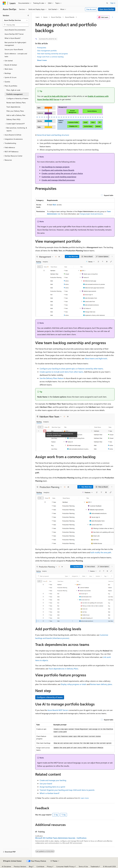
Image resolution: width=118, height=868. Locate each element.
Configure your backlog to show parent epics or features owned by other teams (71, 369)
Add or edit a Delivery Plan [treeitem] (16, 115)
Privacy (49, 866)
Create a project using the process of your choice (62, 173)
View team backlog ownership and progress (52, 54)
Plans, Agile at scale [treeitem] (13, 90)
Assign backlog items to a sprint (52, 787)
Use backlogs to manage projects (56, 167)
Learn (38, 17)
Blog (30, 866)
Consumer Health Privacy (65, 866)
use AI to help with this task (55, 96)
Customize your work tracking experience (59, 177)
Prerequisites (42, 48)
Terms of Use (83, 866)
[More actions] (112, 17)
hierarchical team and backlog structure (53, 135)
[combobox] (16, 20)
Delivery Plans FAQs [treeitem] (13, 119)
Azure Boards (70, 17)
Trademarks (95, 866)
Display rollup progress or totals (74, 684)
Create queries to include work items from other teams (61, 372)
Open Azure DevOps (107, 9)
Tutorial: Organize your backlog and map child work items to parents (67, 790)
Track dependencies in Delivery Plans (63, 669)
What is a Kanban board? (50, 793)
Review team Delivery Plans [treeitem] (16, 103)
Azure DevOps (56, 17)
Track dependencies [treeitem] (13, 107)
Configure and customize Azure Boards (58, 170)
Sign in (113, 3)
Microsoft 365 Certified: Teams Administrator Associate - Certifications (61, 838)
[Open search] (107, 3)
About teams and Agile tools (96, 358)
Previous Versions (20, 866)
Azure (45, 17)
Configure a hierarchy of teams (50, 697)
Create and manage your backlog (53, 780)
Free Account (91, 9)
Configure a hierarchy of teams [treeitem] (17, 98)
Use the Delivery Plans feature (52, 378)
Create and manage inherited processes (58, 180)
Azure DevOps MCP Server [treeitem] (14, 34)
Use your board (46, 784)
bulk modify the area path (101, 552)
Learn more (85, 798)
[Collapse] (28, 15)
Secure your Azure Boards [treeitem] (14, 49)
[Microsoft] (4, 3)
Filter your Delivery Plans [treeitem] (15, 111)
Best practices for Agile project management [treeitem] (15, 44)
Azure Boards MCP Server (58, 710)
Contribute (40, 866)
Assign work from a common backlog (50, 57)
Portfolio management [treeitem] (15, 94)
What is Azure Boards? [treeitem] (13, 38)
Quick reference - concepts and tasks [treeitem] (16, 55)
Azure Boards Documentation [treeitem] (15, 30)
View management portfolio (47, 51)
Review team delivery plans (101, 684)
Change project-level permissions (91, 214)
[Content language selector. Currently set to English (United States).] (12, 861)
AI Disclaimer (6, 866)
